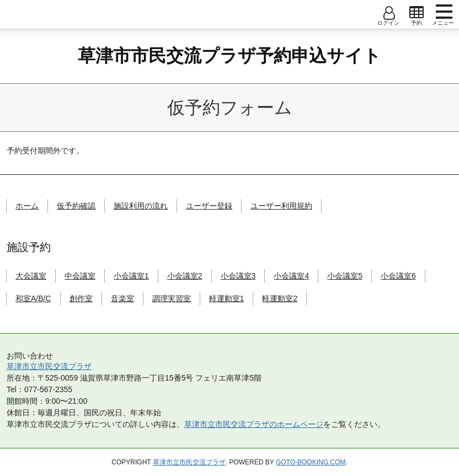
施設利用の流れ (141, 206)
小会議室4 (291, 276)
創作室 (81, 298)
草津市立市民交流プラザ (49, 366)
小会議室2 (185, 276)
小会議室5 (345, 276)
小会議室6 (398, 276)
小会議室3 (238, 276)
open (417, 13)
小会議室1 (131, 276)
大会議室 (31, 276)
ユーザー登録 (209, 206)
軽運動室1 (227, 298)
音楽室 (122, 298)
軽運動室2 (280, 298)
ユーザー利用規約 (281, 206)
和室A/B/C (33, 298)
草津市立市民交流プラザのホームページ (254, 424)
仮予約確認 (76, 206)
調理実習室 (172, 298)
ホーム (27, 206)
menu (444, 12)
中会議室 (80, 276)
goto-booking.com (311, 462)
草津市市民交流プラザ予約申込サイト (229, 56)
